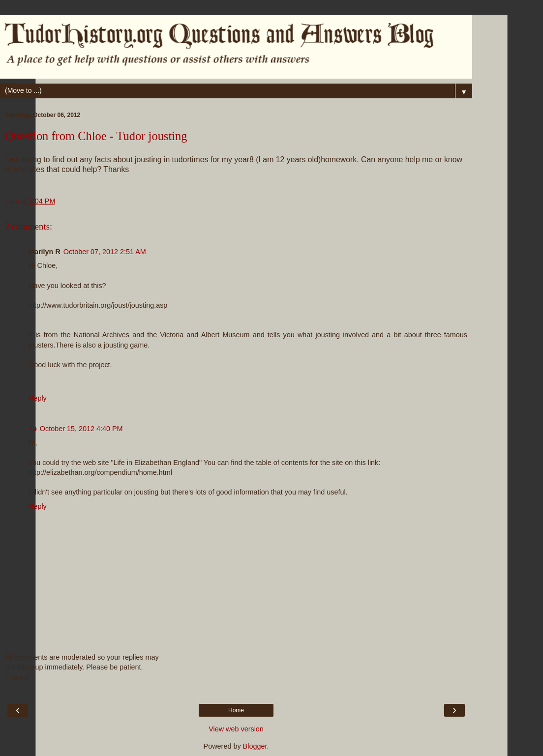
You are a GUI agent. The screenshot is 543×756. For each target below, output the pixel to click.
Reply (38, 398)
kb (33, 429)
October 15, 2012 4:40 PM (81, 429)
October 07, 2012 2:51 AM (105, 252)
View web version (236, 729)
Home (236, 710)
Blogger (255, 746)
